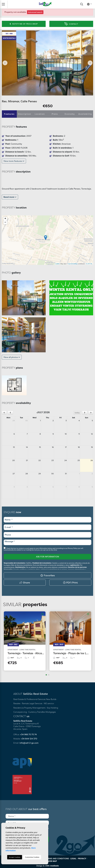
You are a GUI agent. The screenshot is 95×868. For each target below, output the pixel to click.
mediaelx (54, 866)
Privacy (82, 859)
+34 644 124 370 (29, 739)
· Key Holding (52, 708)
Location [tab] (40, 114)
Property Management (35, 708)
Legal (73, 859)
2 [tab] (49, 675)
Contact (71, 24)
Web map (52, 861)
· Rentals (25, 703)
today (77, 413)
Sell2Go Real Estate (45, 4)
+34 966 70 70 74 (28, 734)
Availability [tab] (85, 114)
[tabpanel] (25, 641)
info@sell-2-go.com (29, 743)
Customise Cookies (32, 857)
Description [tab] (25, 114)
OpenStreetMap (73, 264)
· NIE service (48, 703)
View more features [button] (14, 161)
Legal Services (36, 703)
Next (90, 63)
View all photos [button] (12, 357)
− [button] (5, 222)
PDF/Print (70, 583)
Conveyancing (20, 712)
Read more (10, 197)
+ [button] (5, 219)
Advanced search (35, 12)
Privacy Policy (73, 548)
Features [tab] (9, 114)
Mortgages (51, 712)
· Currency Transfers (36, 712)
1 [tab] (46, 675)
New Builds (51, 699)
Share (25, 583)
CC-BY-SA (89, 264)
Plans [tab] (55, 114)
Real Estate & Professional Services (29, 699)
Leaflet (57, 264)
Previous (5, 63)
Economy (70, 114)
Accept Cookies (15, 857)
